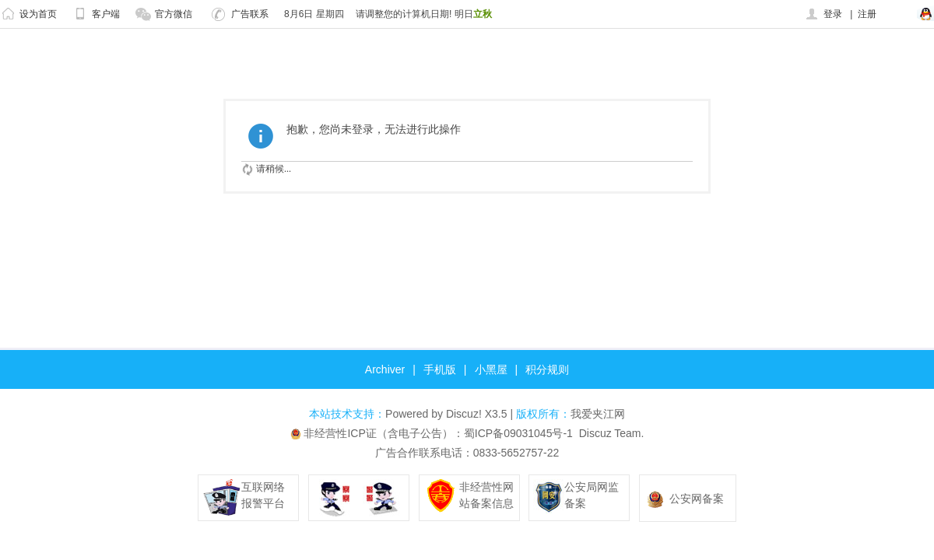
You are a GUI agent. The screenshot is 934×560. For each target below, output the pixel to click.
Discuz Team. (612, 433)
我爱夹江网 (598, 414)
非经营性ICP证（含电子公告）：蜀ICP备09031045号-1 (438, 433)
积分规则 (547, 369)
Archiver (385, 369)
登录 (823, 14)
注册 (867, 14)
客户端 (96, 14)
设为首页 (28, 14)
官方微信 (164, 14)
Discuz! (464, 414)
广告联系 (240, 14)
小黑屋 (491, 369)
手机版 (440, 369)
